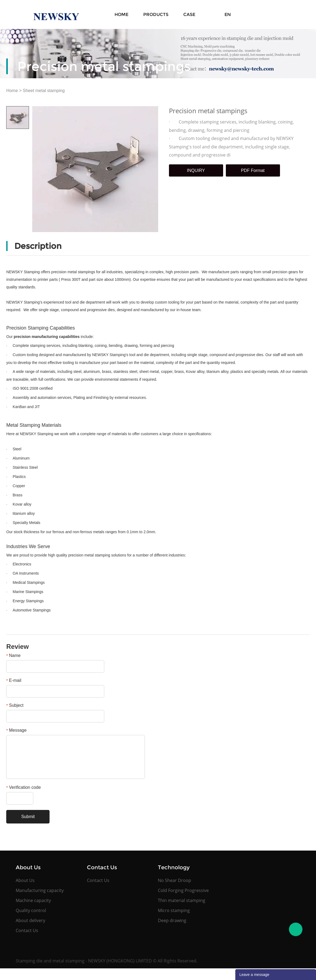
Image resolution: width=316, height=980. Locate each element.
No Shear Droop (175, 880)
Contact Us (27, 930)
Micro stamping (174, 910)
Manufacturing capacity (40, 890)
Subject (15, 705)
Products (156, 14)
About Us (25, 880)
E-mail (14, 680)
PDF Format (253, 170)
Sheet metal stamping (44, 91)
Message (16, 730)
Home (121, 14)
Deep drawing (172, 920)
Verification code (23, 787)
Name (13, 655)
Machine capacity (33, 900)
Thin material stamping (182, 900)
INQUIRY (196, 170)
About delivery (30, 920)
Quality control (31, 910)
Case (189, 14)
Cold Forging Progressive (183, 890)
